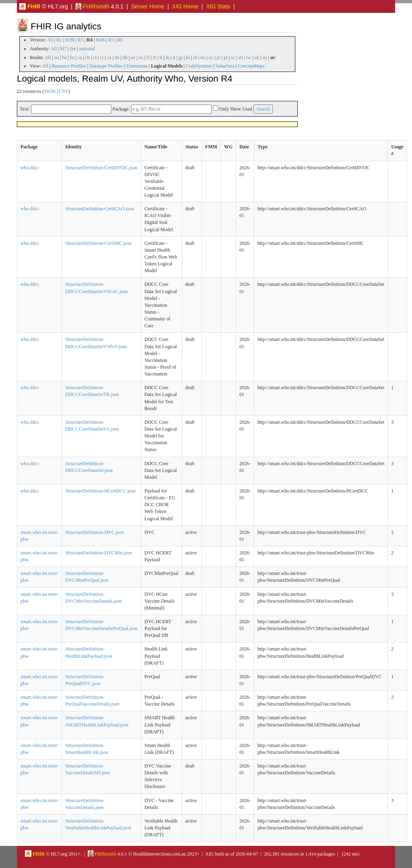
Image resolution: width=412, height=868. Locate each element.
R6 (120, 40)
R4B (100, 40)
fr (154, 57)
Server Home (148, 6)
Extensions (137, 66)
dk (125, 57)
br (72, 57)
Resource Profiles (69, 66)
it (174, 57)
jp (180, 57)
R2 (59, 40)
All (50, 40)
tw (249, 57)
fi (148, 57)
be (64, 57)
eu (141, 57)
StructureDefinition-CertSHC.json (98, 243)
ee (133, 57)
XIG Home (185, 6)
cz (109, 57)
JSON (50, 91)
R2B (70, 40)
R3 (80, 40)
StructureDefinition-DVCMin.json (99, 553)
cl (95, 57)
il (161, 57)
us (265, 57)
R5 (111, 40)
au (57, 57)
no (203, 57)
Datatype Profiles (106, 66)
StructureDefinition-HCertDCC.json (100, 491)
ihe (73, 49)
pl (218, 57)
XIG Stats (218, 6)
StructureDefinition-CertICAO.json (99, 209)
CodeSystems (199, 66)
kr (188, 57)
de (117, 57)
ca (80, 57)
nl (195, 57)
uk (257, 57)
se (233, 57)
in (167, 57)
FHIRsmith (93, 6)
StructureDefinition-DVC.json (95, 532)
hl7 (63, 49)
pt (226, 57)
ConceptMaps (251, 66)
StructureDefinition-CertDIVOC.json (101, 168)
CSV (63, 91)
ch (88, 57)
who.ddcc (30, 168)
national (87, 49)
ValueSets (225, 66)
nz (211, 57)
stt (240, 57)
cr (102, 57)
